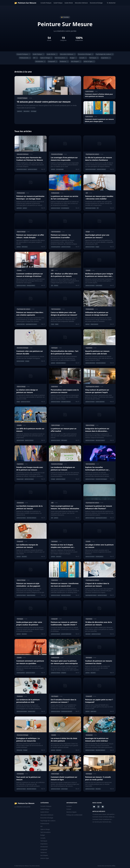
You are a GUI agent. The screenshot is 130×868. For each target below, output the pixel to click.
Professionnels (25, 58)
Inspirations (106, 58)
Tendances (64, 61)
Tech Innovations (61, 58)
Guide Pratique (58, 3)
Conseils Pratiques (46, 3)
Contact (69, 809)
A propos (69, 806)
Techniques (94, 58)
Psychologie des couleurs (105, 54)
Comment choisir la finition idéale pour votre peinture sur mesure (104, 817)
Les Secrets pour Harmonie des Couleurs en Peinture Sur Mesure (102, 822)
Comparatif (53, 61)
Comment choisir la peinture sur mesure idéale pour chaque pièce (102, 819)
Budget (73, 58)
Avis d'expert (76, 61)
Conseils (83, 58)
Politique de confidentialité (74, 815)
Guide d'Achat (69, 3)
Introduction (40, 61)
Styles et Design (46, 58)
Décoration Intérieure (81, 3)
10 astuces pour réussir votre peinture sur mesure (104, 814)
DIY (35, 58)
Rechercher (111, 3)
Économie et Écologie (96, 3)
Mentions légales (71, 812)
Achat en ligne (89, 61)
